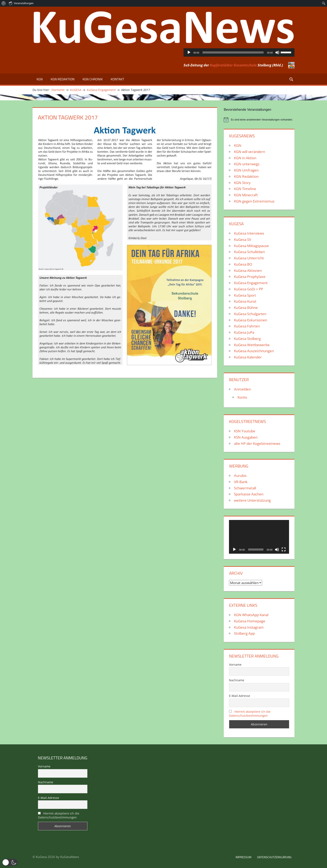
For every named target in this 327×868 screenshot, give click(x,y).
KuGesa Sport (245, 295)
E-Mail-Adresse (240, 696)
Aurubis (240, 476)
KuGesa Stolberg (247, 339)
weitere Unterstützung (252, 500)
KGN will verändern (250, 152)
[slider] (233, 52)
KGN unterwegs (247, 164)
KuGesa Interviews (249, 233)
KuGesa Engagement (251, 283)
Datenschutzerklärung (274, 857)
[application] (239, 52)
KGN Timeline (245, 189)
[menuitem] (4, 3)
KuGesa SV (243, 239)
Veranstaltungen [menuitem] (21, 3)
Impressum (243, 857)
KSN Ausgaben (246, 437)
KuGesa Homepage (250, 621)
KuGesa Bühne (246, 308)
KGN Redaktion (63, 79)
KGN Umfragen (246, 170)
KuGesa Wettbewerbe (252, 345)
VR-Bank (241, 482)
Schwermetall (245, 488)
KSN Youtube (245, 431)
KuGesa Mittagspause (251, 246)
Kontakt (118, 79)
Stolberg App (244, 633)
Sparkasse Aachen (249, 494)
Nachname (237, 680)
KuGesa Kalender (248, 357)
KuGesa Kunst (245, 301)
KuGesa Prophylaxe (250, 277)
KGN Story (242, 183)
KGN (40, 79)
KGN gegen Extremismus (254, 201)
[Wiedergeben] (189, 52)
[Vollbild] (284, 550)
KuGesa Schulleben (249, 252)
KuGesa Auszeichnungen (254, 351)
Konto (242, 397)
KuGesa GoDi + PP (248, 289)
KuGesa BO (243, 264)
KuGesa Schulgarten (250, 314)
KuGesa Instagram (249, 627)
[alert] (259, 120)
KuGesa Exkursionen (251, 320)
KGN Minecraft (246, 195)
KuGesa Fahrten (247, 326)
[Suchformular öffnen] (292, 79)
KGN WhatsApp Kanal (251, 615)
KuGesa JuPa (244, 332)
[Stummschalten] (277, 52)
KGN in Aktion (245, 158)
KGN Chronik (93, 79)
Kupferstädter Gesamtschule (233, 65)
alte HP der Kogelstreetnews (257, 443)
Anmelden (242, 389)
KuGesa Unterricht (249, 258)
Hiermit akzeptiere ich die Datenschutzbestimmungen (250, 714)
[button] (10, 862)
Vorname (235, 665)
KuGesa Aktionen (248, 270)
